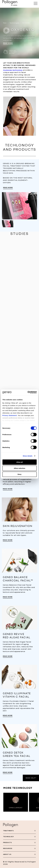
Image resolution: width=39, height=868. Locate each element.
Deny (19, 474)
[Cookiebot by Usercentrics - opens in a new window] (28, 392)
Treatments (8, 831)
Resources (8, 848)
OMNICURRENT (16, 808)
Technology (8, 837)
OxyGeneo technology (13, 70)
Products (7, 842)
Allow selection (19, 468)
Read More (8, 43)
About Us (7, 854)
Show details (28, 456)
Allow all (19, 462)
